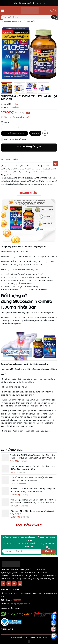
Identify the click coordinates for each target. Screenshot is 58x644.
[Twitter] (9, 584)
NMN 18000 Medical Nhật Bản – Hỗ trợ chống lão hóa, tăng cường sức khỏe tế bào (33, 490)
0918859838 (16, 600)
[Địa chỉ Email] (29, 551)
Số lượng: (5, 122)
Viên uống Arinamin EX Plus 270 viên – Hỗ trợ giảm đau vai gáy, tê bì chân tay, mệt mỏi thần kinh (33, 501)
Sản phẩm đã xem (29, 525)
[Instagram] (20, 584)
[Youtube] (14, 584)
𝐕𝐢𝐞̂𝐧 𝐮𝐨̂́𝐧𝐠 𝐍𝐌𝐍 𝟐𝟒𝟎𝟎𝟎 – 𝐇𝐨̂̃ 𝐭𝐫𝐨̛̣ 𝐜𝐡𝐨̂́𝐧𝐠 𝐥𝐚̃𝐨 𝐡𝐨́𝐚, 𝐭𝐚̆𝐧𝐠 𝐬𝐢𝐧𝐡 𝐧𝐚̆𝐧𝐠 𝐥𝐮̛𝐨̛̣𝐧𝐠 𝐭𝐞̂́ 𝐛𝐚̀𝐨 (32, 512)
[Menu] (2, 10)
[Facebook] (3, 584)
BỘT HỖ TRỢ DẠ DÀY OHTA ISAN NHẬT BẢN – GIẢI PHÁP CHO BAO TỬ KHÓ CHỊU (32, 479)
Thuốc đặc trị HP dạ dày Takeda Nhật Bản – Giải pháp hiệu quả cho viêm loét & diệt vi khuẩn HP (33, 456)
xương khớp (49, 313)
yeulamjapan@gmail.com (18, 604)
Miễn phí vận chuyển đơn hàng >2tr (29, 3)
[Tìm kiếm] (54, 17)
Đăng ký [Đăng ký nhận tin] (48, 551)
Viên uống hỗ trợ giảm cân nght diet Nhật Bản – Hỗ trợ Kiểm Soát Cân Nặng (33, 468)
